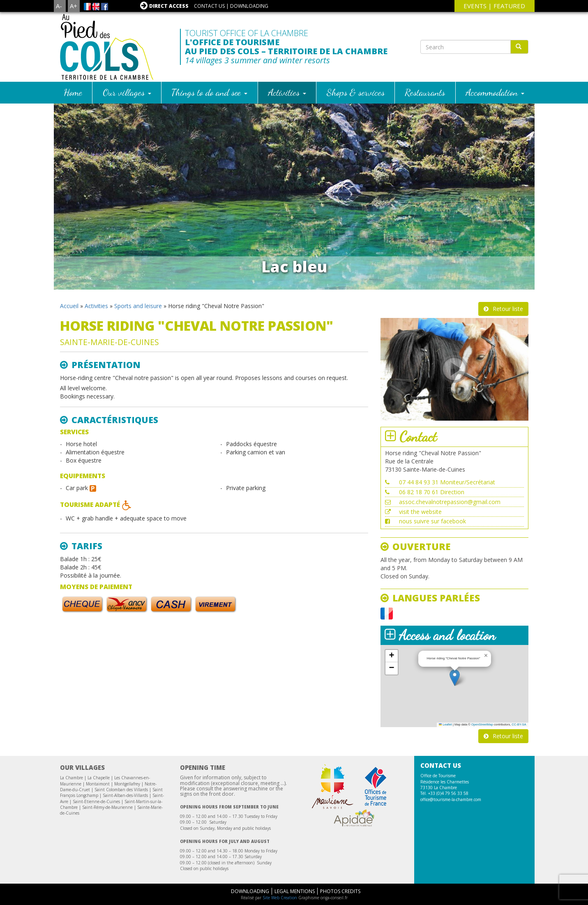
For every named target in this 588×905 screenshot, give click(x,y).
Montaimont (98, 784)
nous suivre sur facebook (432, 521)
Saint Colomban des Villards (121, 790)
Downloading (249, 6)
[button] (455, 678)
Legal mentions (295, 891)
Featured (509, 6)
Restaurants (425, 92)
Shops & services (356, 92)
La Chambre (71, 778)
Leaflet (445, 724)
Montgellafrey (127, 784)
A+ (74, 6)
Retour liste (508, 309)
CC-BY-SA (519, 724)
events (475, 6)
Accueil (69, 306)
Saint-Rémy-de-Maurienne (107, 807)
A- (59, 6)
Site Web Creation (280, 898)
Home (73, 92)
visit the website (420, 512)
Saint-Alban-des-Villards (125, 795)
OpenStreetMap (482, 724)
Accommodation (495, 92)
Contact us (209, 6)
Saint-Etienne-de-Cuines (96, 801)
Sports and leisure (138, 306)
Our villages (127, 92)
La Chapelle (99, 778)
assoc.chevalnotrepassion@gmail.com (450, 502)
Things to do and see (209, 92)
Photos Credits (340, 891)
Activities (287, 92)
